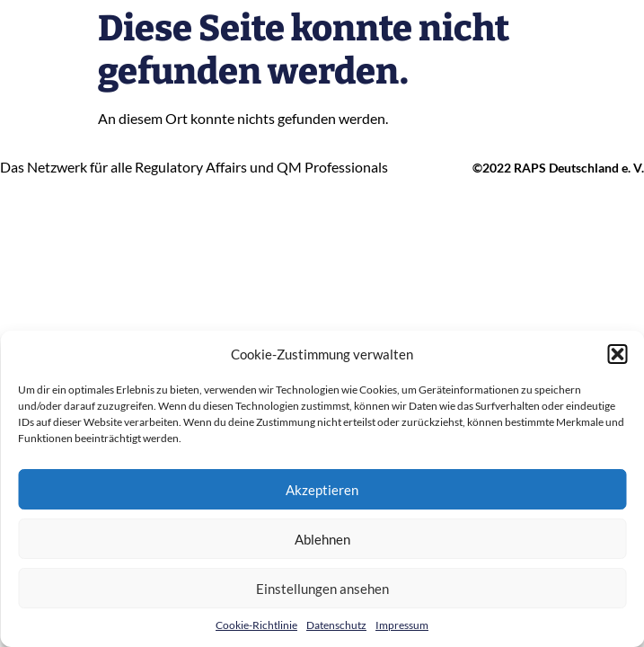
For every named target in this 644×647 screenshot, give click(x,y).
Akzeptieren (322, 490)
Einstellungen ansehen (322, 589)
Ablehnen (322, 539)
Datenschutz (336, 625)
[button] (617, 354)
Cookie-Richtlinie (256, 625)
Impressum (402, 625)
